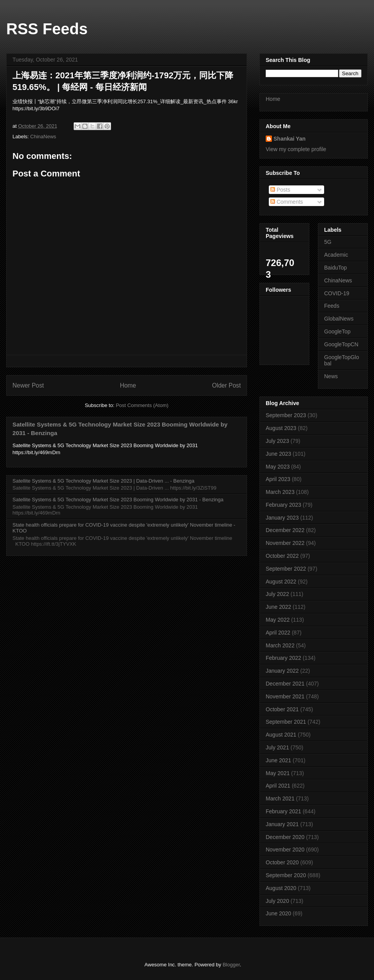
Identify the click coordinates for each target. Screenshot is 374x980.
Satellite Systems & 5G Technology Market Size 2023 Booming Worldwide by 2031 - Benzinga (118, 500)
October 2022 (282, 556)
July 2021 (277, 747)
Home (128, 385)
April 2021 (278, 786)
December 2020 (285, 837)
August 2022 (281, 582)
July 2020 (277, 901)
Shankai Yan (289, 139)
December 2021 (285, 684)
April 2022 (278, 633)
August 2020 (281, 888)
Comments (287, 202)
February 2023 (283, 505)
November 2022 (285, 543)
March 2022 (280, 645)
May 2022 (278, 620)
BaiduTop (335, 268)
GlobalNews (339, 319)
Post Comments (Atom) (142, 405)
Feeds (332, 306)
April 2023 (278, 479)
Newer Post (28, 385)
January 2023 (282, 518)
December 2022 (285, 530)
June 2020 (278, 913)
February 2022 (283, 658)
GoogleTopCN (341, 344)
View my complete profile (296, 149)
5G (328, 242)
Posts (280, 190)
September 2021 (286, 722)
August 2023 (281, 428)
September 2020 (286, 875)
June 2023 (278, 454)
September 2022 (286, 569)
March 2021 (280, 798)
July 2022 (277, 594)
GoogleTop (337, 331)
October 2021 (282, 709)
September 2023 (286, 415)
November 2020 (285, 850)
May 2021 (278, 773)
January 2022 (282, 671)
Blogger (231, 965)
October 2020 (282, 862)
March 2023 (280, 492)
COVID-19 (337, 293)
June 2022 (278, 607)
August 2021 (281, 735)
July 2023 (277, 441)
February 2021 (283, 811)
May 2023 (278, 467)
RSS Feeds (47, 29)
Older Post (226, 385)
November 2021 (285, 696)
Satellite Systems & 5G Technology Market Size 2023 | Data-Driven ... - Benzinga (103, 481)
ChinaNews (43, 137)
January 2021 (282, 824)
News (331, 376)
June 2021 (278, 760)
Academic (336, 255)
